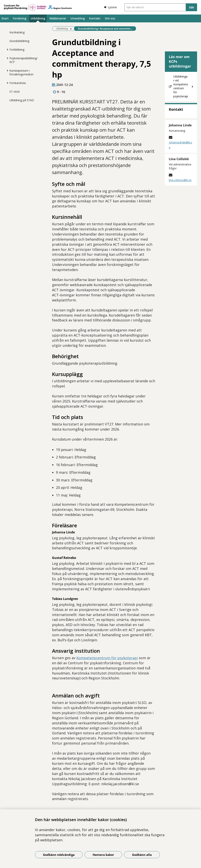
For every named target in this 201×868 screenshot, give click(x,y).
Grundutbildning (19, 41)
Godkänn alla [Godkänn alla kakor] (142, 855)
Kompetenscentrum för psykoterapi (107, 658)
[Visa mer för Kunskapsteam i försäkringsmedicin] (6, 70)
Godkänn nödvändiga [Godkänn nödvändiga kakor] (59, 855)
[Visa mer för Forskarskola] (6, 83)
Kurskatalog (17, 32)
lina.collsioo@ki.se (180, 180)
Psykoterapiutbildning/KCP (23, 60)
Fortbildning (17, 50)
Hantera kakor (103, 855)
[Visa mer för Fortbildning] (6, 49)
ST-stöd (14, 92)
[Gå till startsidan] (38, 7)
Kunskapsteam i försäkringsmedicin (21, 72)
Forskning (20, 18)
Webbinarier (58, 18)
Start (5, 18)
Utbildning (38, 18)
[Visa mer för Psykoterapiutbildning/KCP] (6, 58)
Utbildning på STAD (22, 100)
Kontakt (95, 18)
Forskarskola (18, 83)
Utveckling (78, 18)
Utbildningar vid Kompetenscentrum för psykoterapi (181, 86)
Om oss (110, 18)
